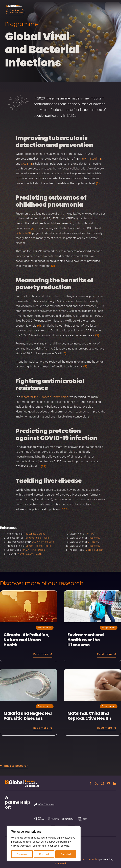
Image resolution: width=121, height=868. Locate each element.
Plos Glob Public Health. (37, 536)
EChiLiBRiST (21, 233)
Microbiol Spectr (94, 548)
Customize (22, 854)
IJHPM (89, 532)
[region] (44, 844)
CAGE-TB (25, 164)
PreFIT (82, 159)
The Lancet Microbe (35, 532)
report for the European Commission (42, 397)
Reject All (44, 854)
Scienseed (60, 863)
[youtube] (109, 783)
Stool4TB (94, 159)
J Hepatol (93, 540)
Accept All (66, 854)
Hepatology (94, 536)
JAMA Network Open (43, 540)
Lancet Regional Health (38, 544)
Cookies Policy (91, 859)
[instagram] (102, 783)
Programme (21, 24)
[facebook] (90, 783)
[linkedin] (115, 783)
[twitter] (96, 783)
